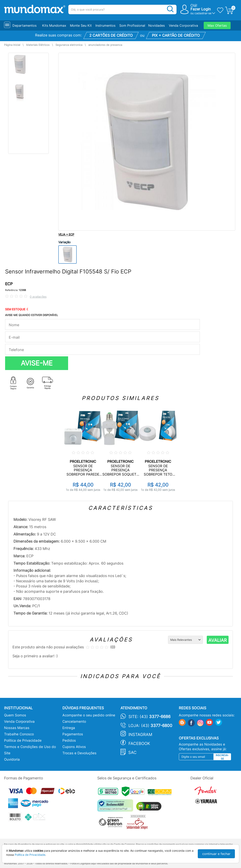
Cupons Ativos (74, 747)
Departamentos (24, 25)
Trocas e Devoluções (79, 753)
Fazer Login (201, 9)
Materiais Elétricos (38, 45)
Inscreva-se (222, 757)
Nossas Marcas (17, 728)
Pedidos (69, 740)
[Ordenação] (185, 640)
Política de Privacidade (23, 740)
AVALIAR (218, 640)
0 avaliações (38, 297)
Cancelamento (74, 721)
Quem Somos (15, 715)
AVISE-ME (37, 363)
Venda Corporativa (183, 25)
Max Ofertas (217, 25)
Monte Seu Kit (81, 25)
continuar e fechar (216, 854)
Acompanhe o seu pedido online (89, 715)
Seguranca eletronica (69, 45)
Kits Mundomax (54, 25)
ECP (9, 284)
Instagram (140, 735)
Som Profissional (132, 25)
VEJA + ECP (66, 234)
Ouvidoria (12, 759)
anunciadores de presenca (105, 45)
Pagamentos (73, 734)
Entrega (69, 728)
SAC (132, 752)
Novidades (156, 25)
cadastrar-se (203, 13)
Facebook (139, 744)
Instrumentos (105, 25)
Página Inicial (12, 45)
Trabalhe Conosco (19, 734)
